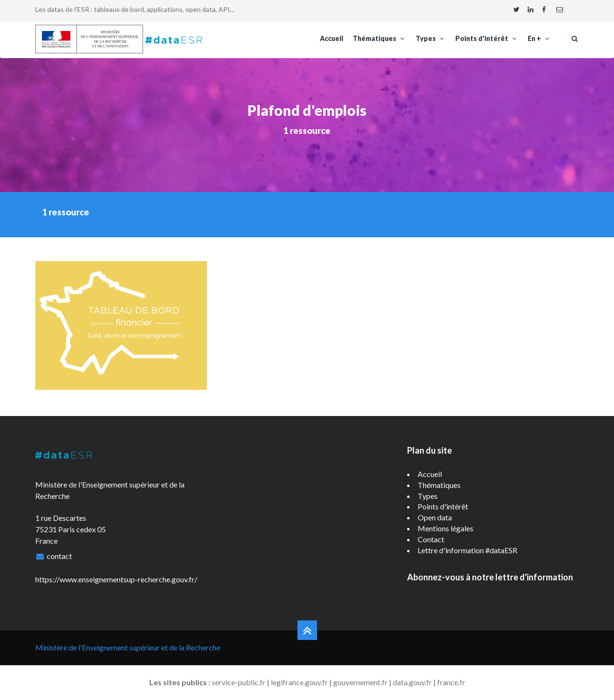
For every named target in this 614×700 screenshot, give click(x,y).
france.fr (451, 682)
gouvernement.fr (360, 682)
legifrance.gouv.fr (299, 682)
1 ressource (307, 131)
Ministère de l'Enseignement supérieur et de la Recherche (128, 647)
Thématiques (379, 38)
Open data (435, 517)
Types (431, 38)
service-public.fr (239, 682)
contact (59, 556)
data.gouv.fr (412, 682)
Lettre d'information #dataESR (467, 550)
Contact (431, 539)
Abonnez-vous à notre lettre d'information (490, 577)
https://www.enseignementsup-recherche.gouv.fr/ (116, 579)
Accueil (332, 38)
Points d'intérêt (487, 38)
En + (539, 38)
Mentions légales (445, 528)
